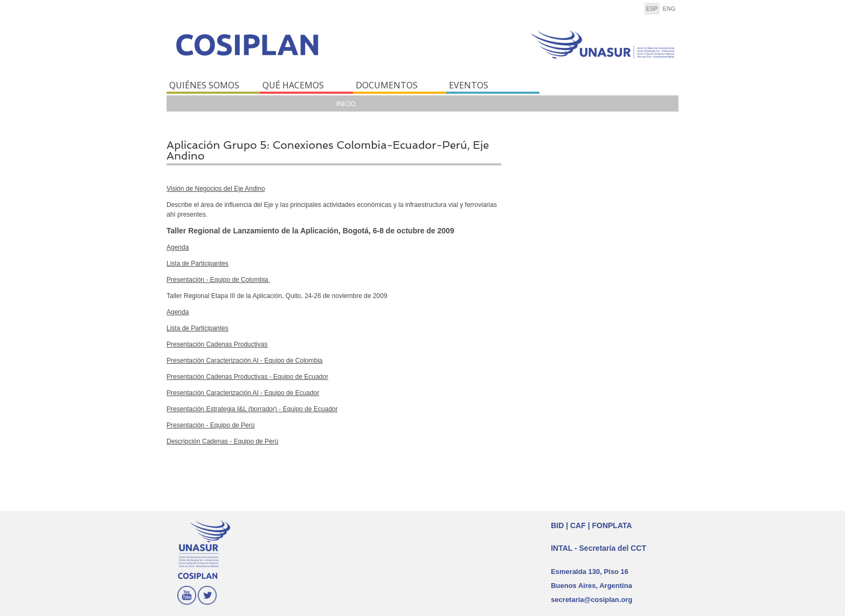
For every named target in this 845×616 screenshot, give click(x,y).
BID (557, 525)
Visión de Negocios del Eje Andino (216, 189)
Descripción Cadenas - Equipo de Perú (222, 441)
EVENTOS (469, 85)
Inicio (346, 103)
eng (669, 9)
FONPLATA (612, 525)
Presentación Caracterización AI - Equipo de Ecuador (243, 393)
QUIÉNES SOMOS (204, 85)
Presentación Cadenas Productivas (217, 344)
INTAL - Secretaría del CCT (598, 548)
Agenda (178, 247)
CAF (578, 525)
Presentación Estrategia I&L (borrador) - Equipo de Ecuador (252, 409)
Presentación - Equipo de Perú (210, 425)
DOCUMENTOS (387, 85)
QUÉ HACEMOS (293, 85)
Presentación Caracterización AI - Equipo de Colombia (245, 361)
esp (652, 9)
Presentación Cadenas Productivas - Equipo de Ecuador (247, 377)
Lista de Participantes (198, 264)
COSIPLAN (292, 52)
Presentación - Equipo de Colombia (218, 280)
